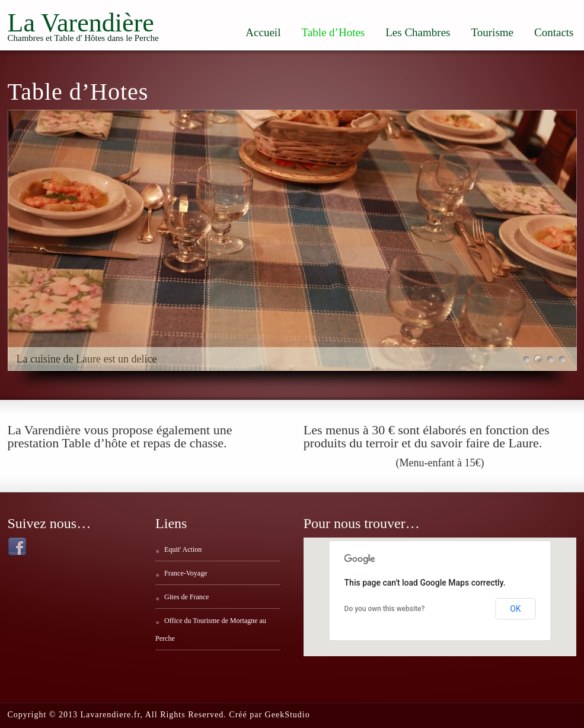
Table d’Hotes (333, 32)
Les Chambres (418, 32)
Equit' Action (183, 549)
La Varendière (81, 23)
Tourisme (493, 32)
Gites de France (186, 597)
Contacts (554, 32)
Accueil (263, 32)
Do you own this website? (385, 609)
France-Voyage (186, 573)
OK (515, 609)
